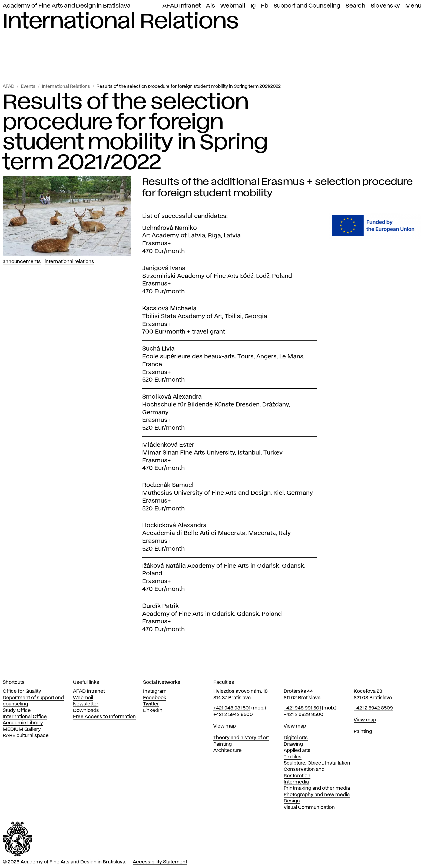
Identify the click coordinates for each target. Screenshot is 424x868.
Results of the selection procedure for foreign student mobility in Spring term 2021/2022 (189, 87)
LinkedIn (153, 711)
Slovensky (385, 6)
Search (355, 6)
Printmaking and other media (317, 788)
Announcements (22, 262)
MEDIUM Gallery (22, 729)
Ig (253, 6)
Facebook (155, 698)
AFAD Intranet (182, 6)
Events (28, 87)
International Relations (66, 87)
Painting (223, 744)
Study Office (17, 711)
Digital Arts (296, 738)
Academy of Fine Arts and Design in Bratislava (67, 6)
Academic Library (23, 723)
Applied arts (297, 751)
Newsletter (86, 704)
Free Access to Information (104, 717)
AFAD (9, 87)
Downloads (86, 711)
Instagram (155, 691)
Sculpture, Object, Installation (317, 763)
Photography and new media (317, 795)
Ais (211, 6)
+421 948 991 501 (302, 708)
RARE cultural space (26, 736)
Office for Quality (22, 691)
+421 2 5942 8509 (373, 708)
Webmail (233, 6)
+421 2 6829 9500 (304, 715)
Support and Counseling (307, 6)
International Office (25, 717)
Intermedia (296, 782)
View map (225, 726)
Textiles (293, 757)
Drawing (293, 744)
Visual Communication (309, 808)
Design (292, 801)
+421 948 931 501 (232, 708)
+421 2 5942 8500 (233, 715)
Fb (265, 6)
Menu (413, 6)
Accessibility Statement (160, 862)
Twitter (151, 704)
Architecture (228, 751)
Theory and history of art (241, 738)
